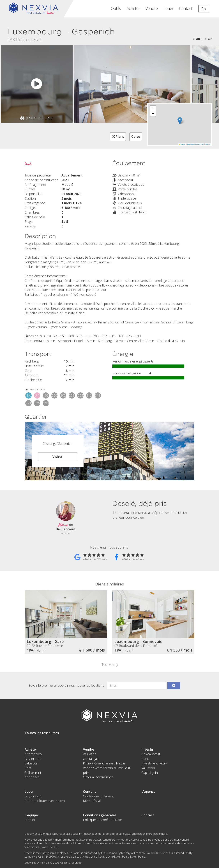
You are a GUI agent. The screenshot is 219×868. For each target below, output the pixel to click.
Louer (168, 8)
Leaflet (182, 144)
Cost (28, 768)
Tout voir (109, 665)
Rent (145, 759)
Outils (116, 8)
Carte (136, 137)
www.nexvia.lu (50, 847)
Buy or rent (33, 759)
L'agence (148, 791)
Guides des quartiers (98, 796)
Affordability (33, 754)
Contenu (90, 791)
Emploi (30, 820)
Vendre (152, 8)
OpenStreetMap (192, 144)
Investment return (155, 763)
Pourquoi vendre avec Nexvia (104, 763)
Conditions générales (100, 815)
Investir (147, 749)
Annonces (32, 777)
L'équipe (31, 815)
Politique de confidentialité (102, 820)
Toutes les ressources (42, 733)
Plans (118, 137)
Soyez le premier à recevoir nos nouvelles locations (66, 685)
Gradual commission (98, 777)
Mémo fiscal (92, 801)
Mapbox (208, 144)
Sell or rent (33, 773)
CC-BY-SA (200, 144)
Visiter (57, 457)
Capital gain (91, 759)
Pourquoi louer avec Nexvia (45, 801)
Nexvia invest (151, 754)
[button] (180, 121)
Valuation (31, 763)
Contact (186, 8)
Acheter (133, 8)
